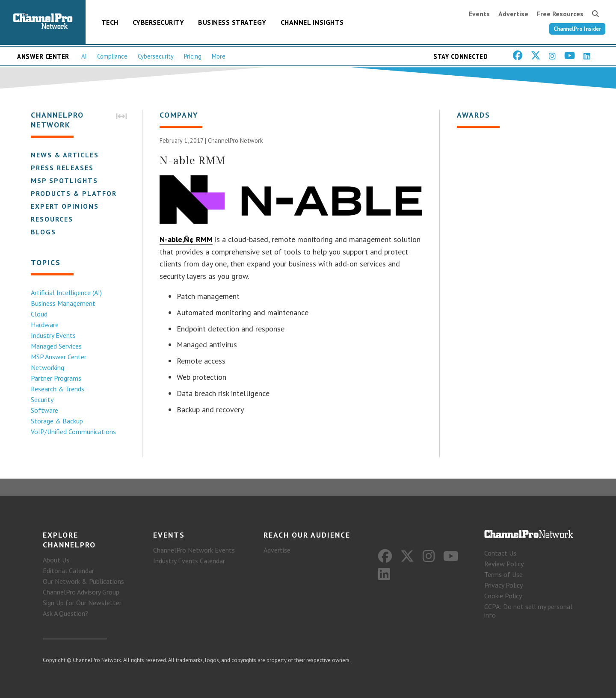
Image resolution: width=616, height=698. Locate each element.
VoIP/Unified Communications (73, 432)
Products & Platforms (79, 193)
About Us (56, 560)
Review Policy (504, 564)
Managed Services (56, 346)
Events (479, 14)
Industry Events (53, 335)
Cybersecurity (158, 22)
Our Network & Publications (83, 581)
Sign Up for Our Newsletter (82, 603)
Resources (52, 219)
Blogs (43, 232)
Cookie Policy (503, 596)
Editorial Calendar (68, 571)
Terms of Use (503, 574)
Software (44, 410)
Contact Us (500, 553)
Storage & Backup (57, 421)
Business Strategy (232, 22)
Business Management (63, 303)
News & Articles (65, 155)
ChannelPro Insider (577, 29)
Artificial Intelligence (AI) (66, 293)
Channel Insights (312, 22)
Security (42, 399)
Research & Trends (58, 389)
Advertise (513, 14)
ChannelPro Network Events (194, 550)
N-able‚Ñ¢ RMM (186, 239)
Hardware (45, 325)
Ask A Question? (65, 613)
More (219, 56)
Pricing (193, 56)
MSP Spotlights (64, 180)
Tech (110, 22)
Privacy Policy (503, 585)
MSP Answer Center (59, 357)
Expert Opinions (65, 206)
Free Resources (560, 14)
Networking (47, 367)
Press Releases (62, 168)
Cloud (39, 314)
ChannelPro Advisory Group (81, 592)
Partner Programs (56, 378)
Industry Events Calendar (189, 561)
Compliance (112, 56)
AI (84, 56)
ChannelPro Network (235, 140)
